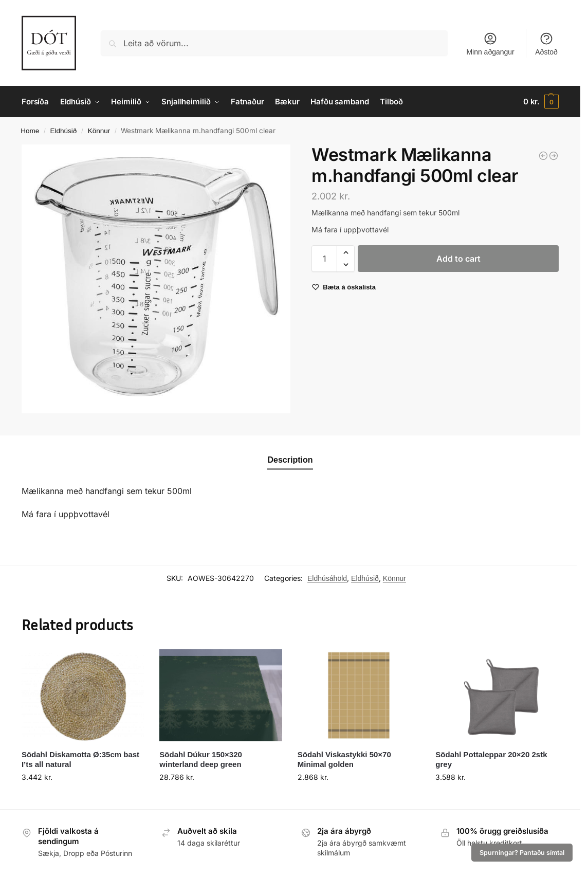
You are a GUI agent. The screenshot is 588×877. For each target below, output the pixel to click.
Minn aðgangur (490, 44)
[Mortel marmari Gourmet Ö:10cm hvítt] (543, 156)
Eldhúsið (64, 131)
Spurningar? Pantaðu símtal (522, 853)
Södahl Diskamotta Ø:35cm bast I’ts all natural (80, 760)
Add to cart (458, 259)
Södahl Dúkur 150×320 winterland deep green (201, 760)
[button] (541, 102)
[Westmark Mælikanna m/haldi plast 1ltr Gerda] (554, 156)
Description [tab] (290, 460)
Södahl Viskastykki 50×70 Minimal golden (344, 760)
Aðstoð (546, 44)
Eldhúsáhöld (327, 578)
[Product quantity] (324, 259)
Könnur (99, 131)
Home (30, 131)
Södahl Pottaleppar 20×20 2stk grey (491, 760)
